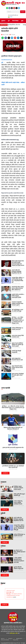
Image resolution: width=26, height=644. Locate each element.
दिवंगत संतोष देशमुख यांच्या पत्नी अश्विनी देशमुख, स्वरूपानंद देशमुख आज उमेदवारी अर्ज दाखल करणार (18, 263)
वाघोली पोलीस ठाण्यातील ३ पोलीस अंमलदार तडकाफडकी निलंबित (18, 296)
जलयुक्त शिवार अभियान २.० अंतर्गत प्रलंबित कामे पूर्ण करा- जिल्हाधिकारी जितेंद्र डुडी (18, 280)
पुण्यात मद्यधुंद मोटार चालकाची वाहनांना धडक (17, 359)
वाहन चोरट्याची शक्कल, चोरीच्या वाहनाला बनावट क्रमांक (17, 368)
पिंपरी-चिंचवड (15, 21)
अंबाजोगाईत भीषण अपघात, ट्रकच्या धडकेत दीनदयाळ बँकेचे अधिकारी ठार (18, 288)
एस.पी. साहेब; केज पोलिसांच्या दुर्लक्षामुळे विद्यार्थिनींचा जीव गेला (17, 272)
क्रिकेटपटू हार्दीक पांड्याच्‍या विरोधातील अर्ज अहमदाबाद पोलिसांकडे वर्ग (13, 428)
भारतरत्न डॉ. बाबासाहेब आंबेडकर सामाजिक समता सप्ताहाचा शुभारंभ (18, 304)
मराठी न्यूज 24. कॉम (14, 633)
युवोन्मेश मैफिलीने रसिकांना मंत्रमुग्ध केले (18, 568)
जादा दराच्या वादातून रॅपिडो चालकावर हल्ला (18, 336)
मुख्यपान (3, 21)
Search (23, 12)
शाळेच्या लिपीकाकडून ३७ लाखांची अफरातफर (18, 329)
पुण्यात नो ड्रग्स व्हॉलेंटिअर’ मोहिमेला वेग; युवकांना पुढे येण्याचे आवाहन (18, 345)
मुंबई (22, 21)
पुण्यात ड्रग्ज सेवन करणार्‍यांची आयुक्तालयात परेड (13, 448)
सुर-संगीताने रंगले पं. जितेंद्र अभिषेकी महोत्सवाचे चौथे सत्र (20, 552)
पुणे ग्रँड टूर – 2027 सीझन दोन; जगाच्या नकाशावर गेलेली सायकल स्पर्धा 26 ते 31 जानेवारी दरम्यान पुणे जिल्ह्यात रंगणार (18, 320)
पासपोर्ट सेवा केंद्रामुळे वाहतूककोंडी (16, 352)
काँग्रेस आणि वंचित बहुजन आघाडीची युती (19, 495)
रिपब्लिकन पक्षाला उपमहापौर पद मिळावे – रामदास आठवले (19, 488)
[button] (3, 38)
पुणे (9, 21)
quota (15, 597)
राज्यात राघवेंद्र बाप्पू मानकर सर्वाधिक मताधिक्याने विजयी (18, 503)
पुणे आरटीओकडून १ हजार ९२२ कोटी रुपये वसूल (18, 310)
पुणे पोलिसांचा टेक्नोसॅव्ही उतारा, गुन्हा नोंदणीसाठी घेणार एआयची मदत (13, 467)
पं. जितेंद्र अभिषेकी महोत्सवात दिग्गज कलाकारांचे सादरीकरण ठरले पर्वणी (19, 560)
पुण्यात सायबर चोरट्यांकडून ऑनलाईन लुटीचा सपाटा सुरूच (18, 375)
